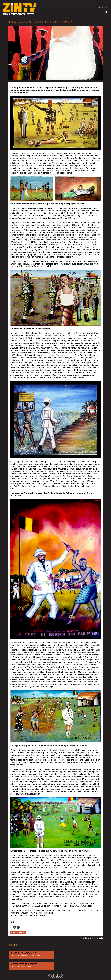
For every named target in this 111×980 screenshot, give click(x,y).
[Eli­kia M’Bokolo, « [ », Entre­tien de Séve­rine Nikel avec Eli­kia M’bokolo (53, 485)
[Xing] (15, 927)
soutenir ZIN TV (18, 932)
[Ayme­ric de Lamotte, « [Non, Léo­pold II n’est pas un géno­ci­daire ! (55, 334)
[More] (18, 927)
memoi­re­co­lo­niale (37, 915)
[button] (102, 8)
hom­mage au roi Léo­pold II (23, 156)
